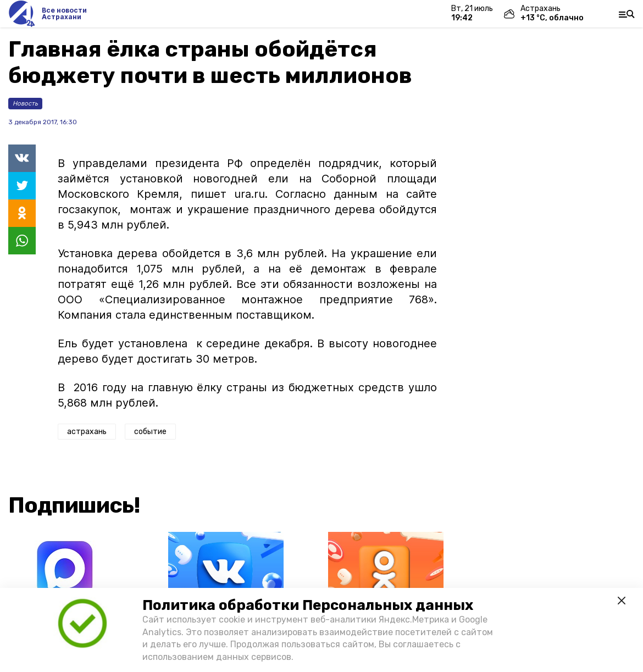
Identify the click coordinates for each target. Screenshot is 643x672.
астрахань (87, 432)
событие (150, 432)
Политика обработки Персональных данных (308, 605)
